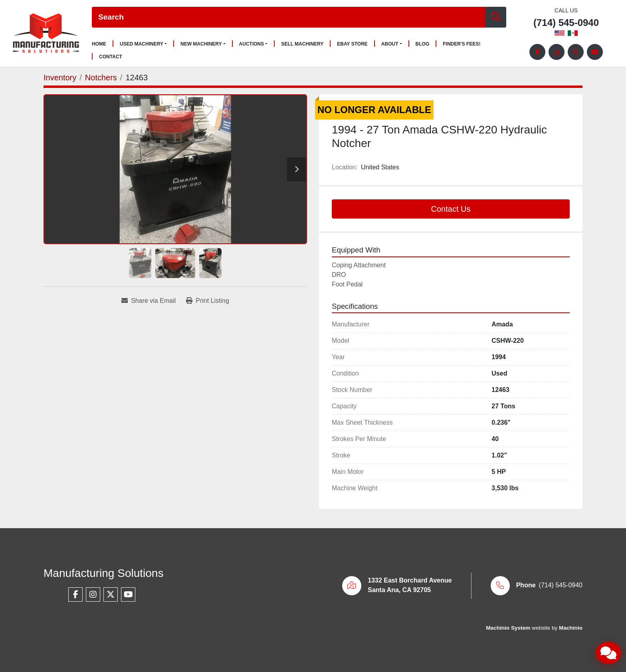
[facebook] (537, 52)
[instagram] (557, 52)
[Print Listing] (208, 301)
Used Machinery (142, 44)
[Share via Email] (149, 301)
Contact (111, 57)
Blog (423, 44)
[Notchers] (101, 78)
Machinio (571, 628)
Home (99, 44)
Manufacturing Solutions (103, 573)
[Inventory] (60, 78)
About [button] (390, 44)
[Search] (288, 17)
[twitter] (576, 52)
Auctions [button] (252, 44)
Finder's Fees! (462, 44)
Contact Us (451, 209)
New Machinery (201, 44)
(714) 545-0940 (566, 23)
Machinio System (508, 628)
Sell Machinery (302, 44)
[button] (143, 44)
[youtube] (595, 52)
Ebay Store (352, 44)
